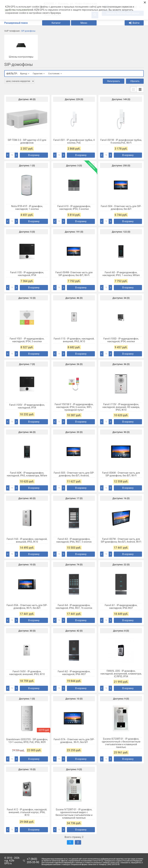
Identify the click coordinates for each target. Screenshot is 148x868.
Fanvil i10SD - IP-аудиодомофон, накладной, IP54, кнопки (121, 340)
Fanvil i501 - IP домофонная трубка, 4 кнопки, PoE (74, 141)
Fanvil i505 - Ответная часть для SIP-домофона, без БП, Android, (74, 474)
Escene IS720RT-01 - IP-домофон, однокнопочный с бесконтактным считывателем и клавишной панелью (121, 743)
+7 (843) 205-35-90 (33, 861)
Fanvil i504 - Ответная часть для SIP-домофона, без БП (121, 208)
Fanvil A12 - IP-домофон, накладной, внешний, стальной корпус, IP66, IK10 (27, 812)
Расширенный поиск (16, 23)
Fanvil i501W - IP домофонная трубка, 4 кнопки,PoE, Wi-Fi (121, 141)
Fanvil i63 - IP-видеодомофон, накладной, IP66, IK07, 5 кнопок (74, 540)
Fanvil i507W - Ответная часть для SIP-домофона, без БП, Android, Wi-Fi (121, 540)
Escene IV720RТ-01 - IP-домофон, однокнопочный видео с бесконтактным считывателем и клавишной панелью (74, 814)
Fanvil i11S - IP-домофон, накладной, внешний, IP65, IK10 (74, 340)
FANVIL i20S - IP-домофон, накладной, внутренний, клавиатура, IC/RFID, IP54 (121, 674)
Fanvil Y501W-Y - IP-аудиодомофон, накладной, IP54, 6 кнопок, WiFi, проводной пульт (74, 407)
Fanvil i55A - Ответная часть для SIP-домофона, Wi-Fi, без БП (27, 607)
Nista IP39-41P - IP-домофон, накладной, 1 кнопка (27, 208)
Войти (134, 23)
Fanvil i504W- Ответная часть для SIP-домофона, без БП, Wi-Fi (74, 274)
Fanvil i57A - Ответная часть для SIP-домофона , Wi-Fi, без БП (74, 741)
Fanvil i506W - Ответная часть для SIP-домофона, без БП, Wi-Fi (121, 474)
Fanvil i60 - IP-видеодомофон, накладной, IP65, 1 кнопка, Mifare (121, 274)
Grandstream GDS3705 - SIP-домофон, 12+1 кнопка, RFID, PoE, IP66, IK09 (27, 741)
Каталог (56, 23)
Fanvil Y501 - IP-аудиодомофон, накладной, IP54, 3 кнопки (27, 340)
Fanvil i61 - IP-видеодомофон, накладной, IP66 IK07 (121, 607)
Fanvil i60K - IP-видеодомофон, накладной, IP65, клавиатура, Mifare (27, 474)
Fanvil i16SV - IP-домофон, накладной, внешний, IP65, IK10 (27, 673)
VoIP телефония (12, 31)
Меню (84, 23)
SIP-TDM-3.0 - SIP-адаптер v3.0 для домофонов (27, 141)
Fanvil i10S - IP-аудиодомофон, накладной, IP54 (27, 274)
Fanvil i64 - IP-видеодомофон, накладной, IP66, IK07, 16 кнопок (74, 607)
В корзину (34, 155)
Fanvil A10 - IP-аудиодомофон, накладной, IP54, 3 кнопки (74, 208)
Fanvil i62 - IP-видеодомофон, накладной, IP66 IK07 (74, 673)
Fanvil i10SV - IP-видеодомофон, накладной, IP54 (27, 406)
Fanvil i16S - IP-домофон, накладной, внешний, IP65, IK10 (27, 540)
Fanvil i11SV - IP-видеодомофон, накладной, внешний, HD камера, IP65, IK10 (121, 407)
